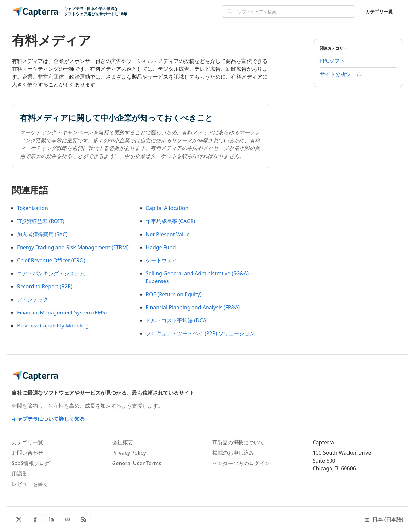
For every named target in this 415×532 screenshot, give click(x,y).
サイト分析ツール (341, 74)
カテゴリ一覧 (379, 12)
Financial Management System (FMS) (62, 312)
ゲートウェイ (161, 260)
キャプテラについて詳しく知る (48, 419)
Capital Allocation (167, 208)
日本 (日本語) (384, 519)
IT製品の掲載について (238, 442)
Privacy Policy (129, 453)
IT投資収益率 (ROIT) (41, 221)
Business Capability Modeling (53, 326)
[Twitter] (19, 519)
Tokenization (32, 208)
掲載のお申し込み (233, 453)
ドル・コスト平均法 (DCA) (177, 320)
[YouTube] (68, 519)
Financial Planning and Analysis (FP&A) (193, 307)
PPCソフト (332, 61)
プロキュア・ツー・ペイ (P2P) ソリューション (200, 333)
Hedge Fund (161, 247)
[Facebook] (35, 519)
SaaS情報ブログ (31, 463)
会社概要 (123, 442)
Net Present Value (168, 234)
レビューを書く (30, 484)
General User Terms (137, 463)
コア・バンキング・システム (51, 273)
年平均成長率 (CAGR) (170, 221)
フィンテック (33, 299)
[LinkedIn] (51, 519)
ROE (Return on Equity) (174, 294)
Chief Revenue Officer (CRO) (51, 260)
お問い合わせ (27, 453)
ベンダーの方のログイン (241, 463)
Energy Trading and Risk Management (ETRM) (73, 247)
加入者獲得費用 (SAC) (42, 234)
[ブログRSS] (84, 519)
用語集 (20, 474)
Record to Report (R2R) (45, 286)
